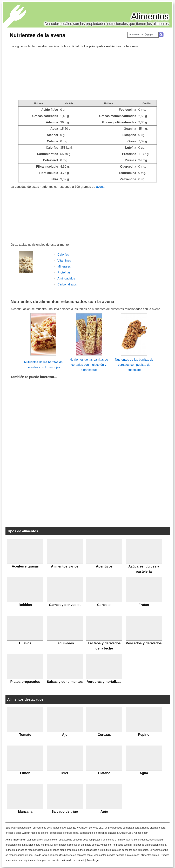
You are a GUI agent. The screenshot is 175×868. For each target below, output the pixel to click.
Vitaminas (64, 261)
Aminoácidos (66, 278)
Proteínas (64, 272)
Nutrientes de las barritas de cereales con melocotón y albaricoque (89, 365)
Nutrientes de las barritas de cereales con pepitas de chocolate (134, 365)
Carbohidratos (67, 284)
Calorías (63, 255)
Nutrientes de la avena (38, 35)
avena (100, 187)
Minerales (64, 266)
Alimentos (150, 16)
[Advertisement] (87, 74)
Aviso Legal (93, 860)
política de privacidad (72, 860)
